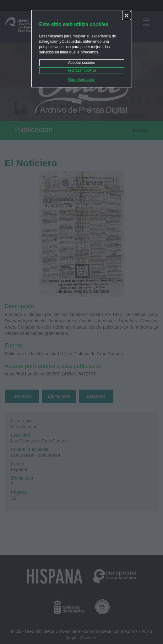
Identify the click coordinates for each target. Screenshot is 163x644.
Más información (81, 80)
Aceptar (81, 63)
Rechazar (81, 70)
